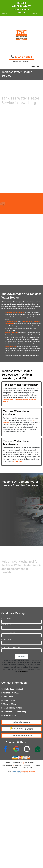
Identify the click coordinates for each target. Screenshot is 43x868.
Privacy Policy (23, 672)
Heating (18, 765)
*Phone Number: (8, 640)
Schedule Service (22, 62)
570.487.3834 (23, 57)
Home (8, 763)
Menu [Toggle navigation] (35, 67)
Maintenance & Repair (21, 736)
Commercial (30, 763)
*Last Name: (7, 625)
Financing (21, 729)
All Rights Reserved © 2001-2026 (28, 771)
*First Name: (7, 619)
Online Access (17, 771)
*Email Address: (8, 632)
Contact (24, 767)
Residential (18, 763)
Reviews (15, 767)
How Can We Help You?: (11, 647)
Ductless (36, 765)
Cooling (27, 765)
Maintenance (7, 765)
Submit (21, 656)
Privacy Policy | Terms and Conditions (21, 773)
